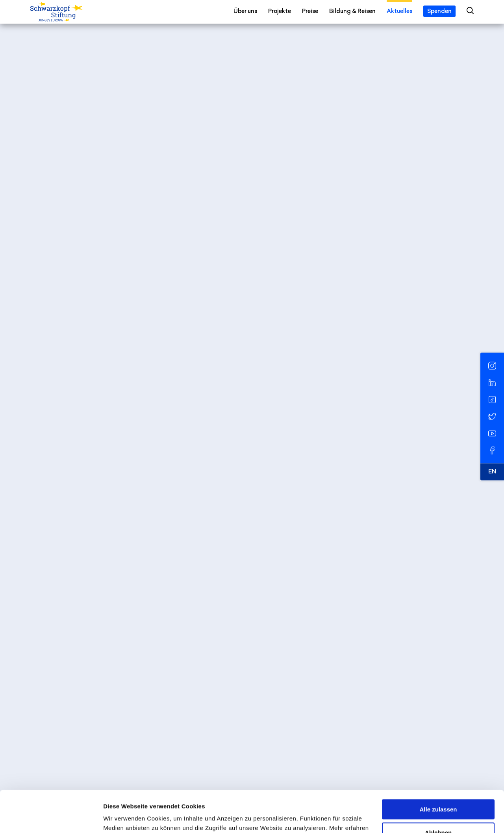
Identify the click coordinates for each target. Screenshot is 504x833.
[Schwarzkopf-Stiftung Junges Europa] (72, 12)
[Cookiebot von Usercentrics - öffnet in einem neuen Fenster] (51, 818)
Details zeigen (123, 817)
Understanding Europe (213, 263)
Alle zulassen (438, 768)
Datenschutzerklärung (177, 796)
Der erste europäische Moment (93, 353)
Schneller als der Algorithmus (91, 504)
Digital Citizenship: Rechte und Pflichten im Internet (126, 450)
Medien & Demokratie (233, 614)
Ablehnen (438, 791)
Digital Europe (160, 614)
